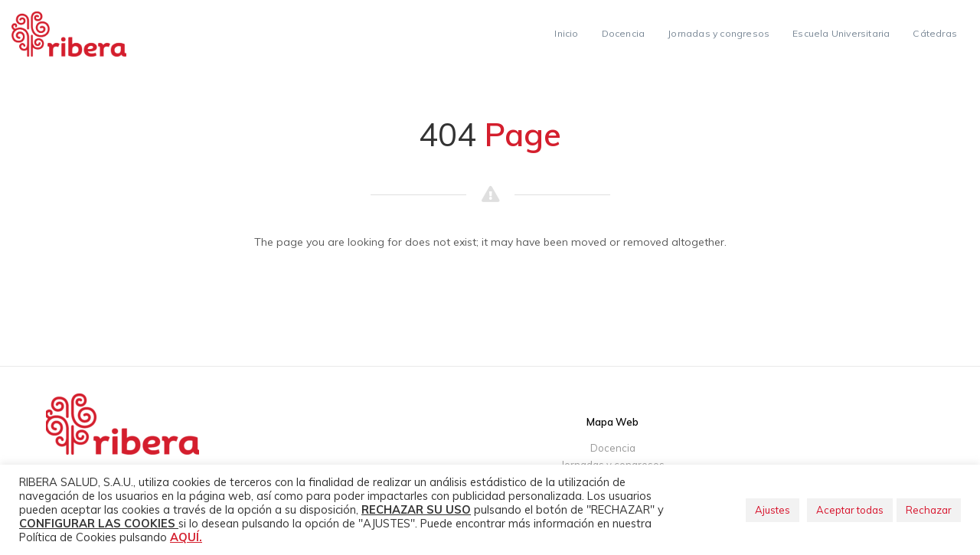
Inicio (566, 33)
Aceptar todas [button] (850, 510)
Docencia (624, 33)
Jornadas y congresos (719, 33)
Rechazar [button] (929, 510)
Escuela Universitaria (841, 33)
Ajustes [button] (773, 510)
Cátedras (935, 33)
